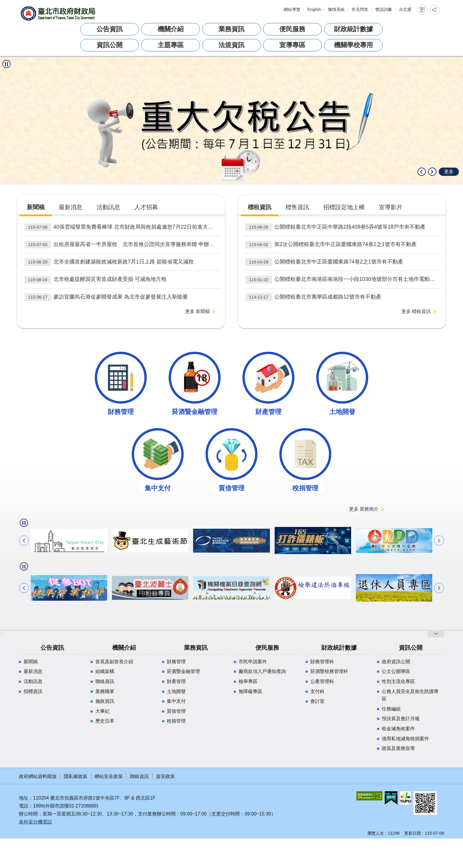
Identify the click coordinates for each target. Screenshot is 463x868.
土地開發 (176, 691)
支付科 (317, 691)
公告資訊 (52, 648)
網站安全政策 (109, 776)
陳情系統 (336, 9)
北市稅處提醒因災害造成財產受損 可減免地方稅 (96, 280)
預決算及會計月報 (401, 719)
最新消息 (33, 671)
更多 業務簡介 (364, 509)
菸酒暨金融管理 (183, 671)
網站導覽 (292, 9)
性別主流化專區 (398, 681)
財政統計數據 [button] (353, 29)
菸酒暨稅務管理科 (329, 671)
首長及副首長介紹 (114, 662)
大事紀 (102, 711)
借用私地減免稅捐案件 (405, 739)
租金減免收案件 (398, 729)
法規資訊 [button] (231, 45)
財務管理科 (322, 662)
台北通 (405, 9)
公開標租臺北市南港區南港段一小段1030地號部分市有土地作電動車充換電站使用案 (343, 280)
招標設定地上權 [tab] (344, 207)
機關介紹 (124, 648)
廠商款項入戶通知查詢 (262, 671)
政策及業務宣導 (398, 748)
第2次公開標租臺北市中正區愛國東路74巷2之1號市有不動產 (331, 245)
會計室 (317, 701)
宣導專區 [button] (292, 45)
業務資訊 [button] (231, 29)
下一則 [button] (432, 172)
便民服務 (267, 648)
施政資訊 (105, 701)
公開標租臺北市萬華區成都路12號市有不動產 (313, 297)
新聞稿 (31, 662)
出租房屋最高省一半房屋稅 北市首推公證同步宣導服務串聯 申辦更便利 (122, 245)
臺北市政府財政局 (59, 13)
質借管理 (176, 711)
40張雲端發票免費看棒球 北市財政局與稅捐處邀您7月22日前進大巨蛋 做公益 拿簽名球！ (122, 227)
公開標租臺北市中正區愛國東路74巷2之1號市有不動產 (324, 262)
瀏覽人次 (376, 833)
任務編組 (391, 709)
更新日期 (413, 833)
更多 (449, 172)
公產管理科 (322, 681)
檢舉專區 (248, 681)
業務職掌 (105, 691)
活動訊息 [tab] (108, 207)
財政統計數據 (339, 648)
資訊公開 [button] (110, 45)
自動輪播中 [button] (6, 64)
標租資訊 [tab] (260, 207)
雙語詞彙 (384, 9)
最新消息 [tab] (71, 207)
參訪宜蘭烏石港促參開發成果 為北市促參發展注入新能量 (106, 297)
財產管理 (176, 681)
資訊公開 (411, 648)
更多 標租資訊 (416, 311)
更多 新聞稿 (198, 311)
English (314, 9)
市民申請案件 (253, 662)
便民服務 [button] (292, 29)
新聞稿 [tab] (36, 207)
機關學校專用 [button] (353, 45)
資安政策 (165, 776)
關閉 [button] (422, 10)
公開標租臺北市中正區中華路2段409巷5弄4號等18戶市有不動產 (335, 227)
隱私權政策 (76, 776)
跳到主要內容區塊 (3, 8)
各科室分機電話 (35, 822)
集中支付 (176, 701)
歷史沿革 (105, 721)
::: (21, 7)
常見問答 (360, 9)
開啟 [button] (436, 634)
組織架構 (105, 671)
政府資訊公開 (396, 662)
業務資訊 (196, 648)
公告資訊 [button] (110, 29)
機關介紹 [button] (171, 29)
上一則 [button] (422, 172)
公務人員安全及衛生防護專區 (410, 695)
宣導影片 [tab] (391, 207)
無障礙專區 (250, 691)
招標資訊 (33, 691)
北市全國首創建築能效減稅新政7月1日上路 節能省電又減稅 (109, 262)
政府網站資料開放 (38, 776)
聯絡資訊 (105, 681)
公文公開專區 (396, 671)
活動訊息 (33, 681)
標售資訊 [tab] (297, 207)
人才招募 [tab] (146, 207)
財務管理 (176, 662)
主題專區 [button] (171, 45)
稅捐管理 (176, 721)
